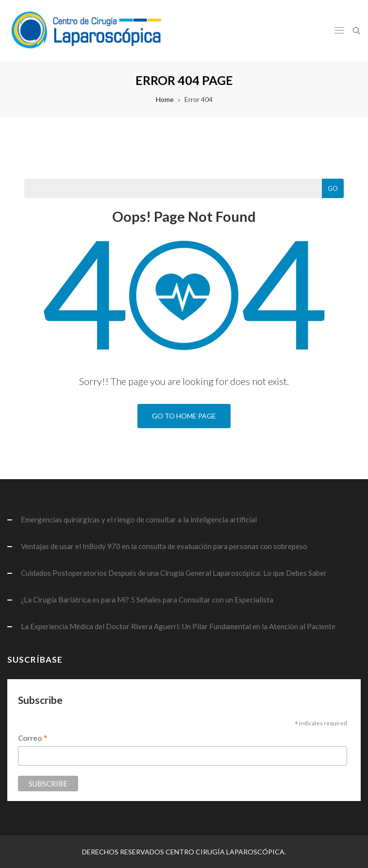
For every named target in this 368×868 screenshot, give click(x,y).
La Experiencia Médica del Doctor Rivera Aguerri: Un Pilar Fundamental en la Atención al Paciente (178, 626)
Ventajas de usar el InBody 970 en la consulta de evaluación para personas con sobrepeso (164, 546)
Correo (33, 739)
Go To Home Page (184, 416)
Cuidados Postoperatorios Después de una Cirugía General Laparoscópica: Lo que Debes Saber (174, 573)
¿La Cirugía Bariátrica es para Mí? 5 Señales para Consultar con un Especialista (147, 600)
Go (333, 188)
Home (165, 99)
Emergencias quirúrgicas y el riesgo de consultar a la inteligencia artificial (139, 519)
